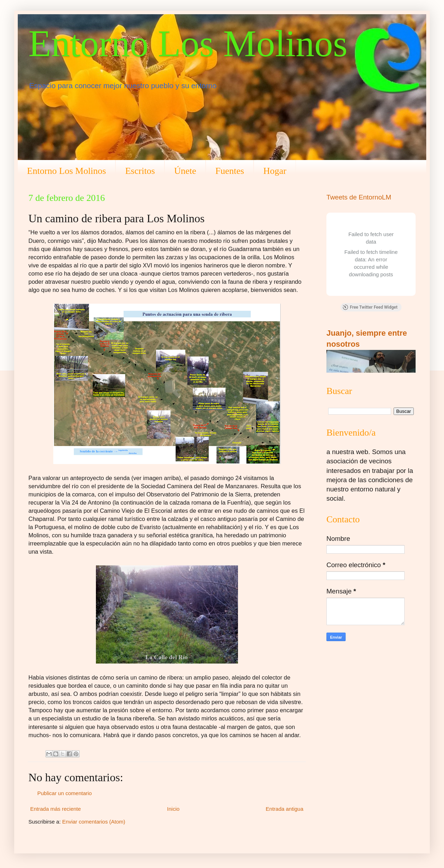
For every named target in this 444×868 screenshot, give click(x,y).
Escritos (140, 171)
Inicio (173, 809)
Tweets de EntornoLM (359, 197)
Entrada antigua (285, 809)
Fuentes (230, 171)
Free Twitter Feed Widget (370, 307)
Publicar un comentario (64, 793)
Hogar (275, 171)
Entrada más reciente (56, 809)
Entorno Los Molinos (188, 44)
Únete (185, 171)
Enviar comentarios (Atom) (94, 822)
